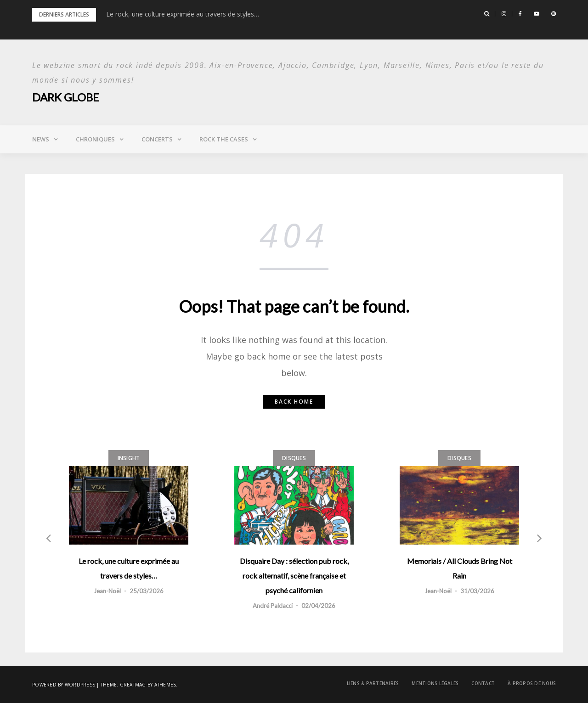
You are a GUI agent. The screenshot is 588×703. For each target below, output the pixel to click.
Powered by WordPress (64, 685)
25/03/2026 (147, 591)
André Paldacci (273, 606)
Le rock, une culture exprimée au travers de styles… (183, 14)
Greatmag (133, 685)
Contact (483, 683)
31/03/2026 (477, 591)
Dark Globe (66, 97)
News (41, 139)
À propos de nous (532, 683)
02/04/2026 (318, 606)
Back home (294, 402)
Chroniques (95, 139)
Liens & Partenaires (373, 683)
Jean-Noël (107, 591)
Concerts (157, 139)
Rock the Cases (224, 139)
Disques (294, 458)
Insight (129, 458)
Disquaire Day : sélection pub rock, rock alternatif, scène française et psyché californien (294, 576)
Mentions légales (435, 683)
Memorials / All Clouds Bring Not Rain (460, 568)
